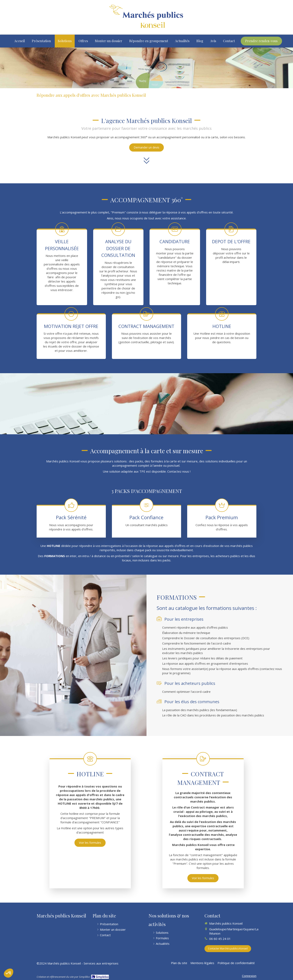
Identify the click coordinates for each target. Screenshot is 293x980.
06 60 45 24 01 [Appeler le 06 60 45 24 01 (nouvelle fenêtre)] (220, 939)
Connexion (249, 976)
